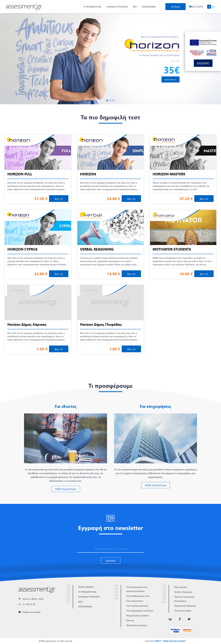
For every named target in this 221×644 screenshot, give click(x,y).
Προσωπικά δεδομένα (185, 606)
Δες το (59, 199)
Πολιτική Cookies (183, 611)
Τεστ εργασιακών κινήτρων (140, 611)
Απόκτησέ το (170, 79)
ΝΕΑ (135, 7)
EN (214, 7)
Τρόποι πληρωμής (183, 592)
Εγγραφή (111, 560)
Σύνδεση (175, 7)
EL (209, 7)
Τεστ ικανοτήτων (135, 601)
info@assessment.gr (32, 612)
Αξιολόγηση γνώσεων (137, 625)
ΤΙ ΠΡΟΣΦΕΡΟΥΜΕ (92, 7)
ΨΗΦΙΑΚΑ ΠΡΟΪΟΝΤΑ (117, 7)
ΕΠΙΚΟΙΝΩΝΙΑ (149, 7)
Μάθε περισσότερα (66, 489)
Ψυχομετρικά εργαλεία (138, 615)
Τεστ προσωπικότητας (137, 606)
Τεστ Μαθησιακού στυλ (138, 596)
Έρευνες (130, 620)
